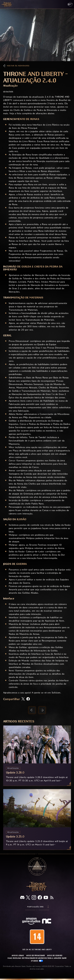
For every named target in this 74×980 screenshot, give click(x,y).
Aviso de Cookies (55, 956)
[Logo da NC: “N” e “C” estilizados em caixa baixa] (47, 921)
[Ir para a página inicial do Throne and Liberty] (7, 4)
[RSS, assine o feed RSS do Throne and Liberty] (52, 898)
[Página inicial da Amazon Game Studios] (31, 921)
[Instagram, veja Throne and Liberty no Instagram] (34, 898)
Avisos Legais (18, 956)
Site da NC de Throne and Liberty (37, 950)
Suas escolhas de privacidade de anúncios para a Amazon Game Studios (37, 959)
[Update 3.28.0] (37, 756)
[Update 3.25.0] (37, 819)
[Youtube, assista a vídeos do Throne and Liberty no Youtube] (46, 898)
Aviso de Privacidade (36, 956)
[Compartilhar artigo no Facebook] (28, 699)
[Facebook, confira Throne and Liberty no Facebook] (40, 898)
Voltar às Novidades (18, 66)
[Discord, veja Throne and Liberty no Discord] (22, 898)
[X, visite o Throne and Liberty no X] (28, 898)
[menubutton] (70, 4)
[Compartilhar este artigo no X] (23, 699)
